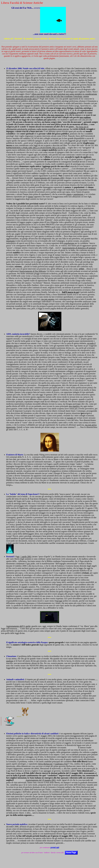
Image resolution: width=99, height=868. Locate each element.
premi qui (55, 847)
